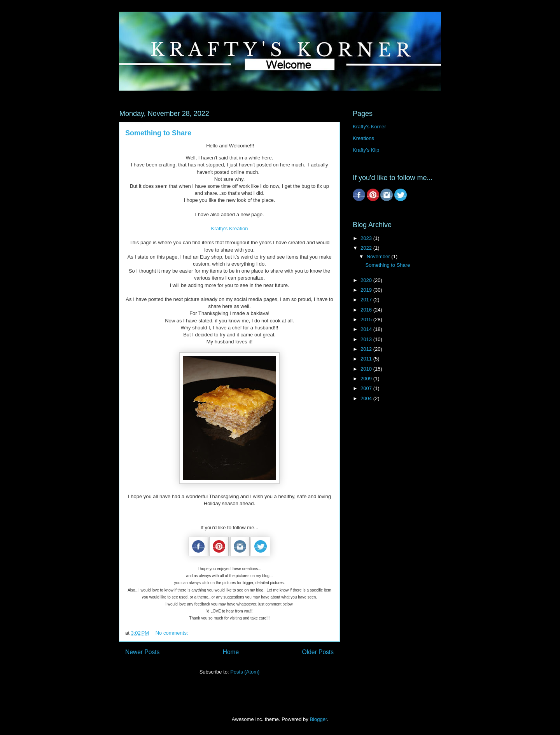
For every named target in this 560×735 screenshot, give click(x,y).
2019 (367, 290)
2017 (367, 300)
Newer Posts (142, 652)
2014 (367, 329)
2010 (367, 369)
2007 (367, 388)
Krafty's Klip (366, 150)
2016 (367, 310)
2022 (367, 248)
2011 (367, 359)
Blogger (318, 719)
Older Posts (318, 652)
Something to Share (158, 133)
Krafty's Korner (369, 127)
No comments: (172, 633)
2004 (367, 398)
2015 (367, 319)
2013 (367, 339)
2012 (367, 349)
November (379, 256)
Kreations (363, 138)
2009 (367, 379)
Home (231, 652)
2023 (367, 238)
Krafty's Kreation (230, 228)
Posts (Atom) (245, 672)
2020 (367, 280)
